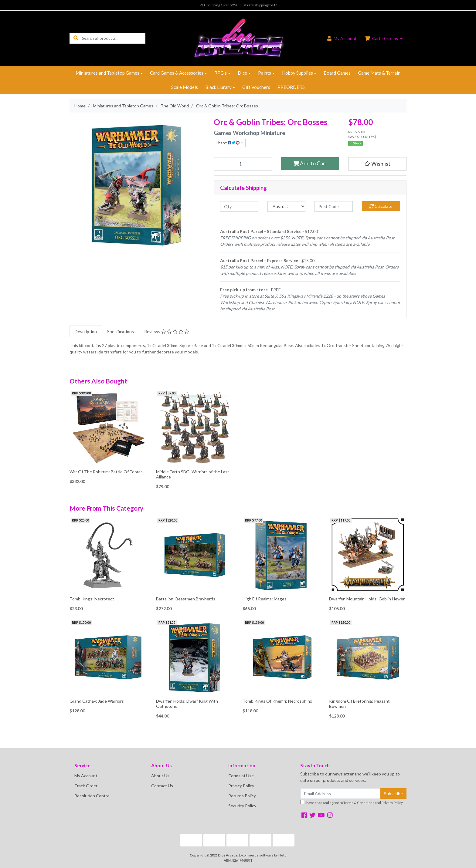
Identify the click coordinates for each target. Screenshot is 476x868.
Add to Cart (310, 163)
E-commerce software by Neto (263, 855)
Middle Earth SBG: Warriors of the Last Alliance (193, 474)
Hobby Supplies (297, 73)
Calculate (381, 206)
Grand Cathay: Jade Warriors (97, 701)
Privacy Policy (241, 786)
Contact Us (162, 786)
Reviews (167, 331)
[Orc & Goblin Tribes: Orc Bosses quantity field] (243, 164)
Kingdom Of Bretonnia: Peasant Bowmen (359, 704)
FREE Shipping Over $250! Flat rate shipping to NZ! (238, 5)
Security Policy (242, 806)
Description (86, 331)
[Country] (287, 206)
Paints (265, 73)
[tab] (86, 331)
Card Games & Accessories (177, 73)
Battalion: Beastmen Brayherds (186, 599)
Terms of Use (241, 776)
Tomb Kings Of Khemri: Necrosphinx (277, 701)
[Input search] (114, 38)
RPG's (221, 73)
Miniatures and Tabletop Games (107, 73)
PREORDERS (291, 87)
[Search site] (76, 38)
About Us (160, 776)
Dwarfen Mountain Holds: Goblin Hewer (367, 599)
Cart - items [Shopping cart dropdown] (382, 38)
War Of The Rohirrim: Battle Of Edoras (106, 472)
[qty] (239, 206)
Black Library (218, 87)
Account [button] (342, 38)
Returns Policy (242, 796)
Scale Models (185, 87)
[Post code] (334, 206)
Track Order (86, 786)
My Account (86, 776)
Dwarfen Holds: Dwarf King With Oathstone (187, 704)
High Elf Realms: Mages (265, 599)
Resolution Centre (92, 796)
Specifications (121, 331)
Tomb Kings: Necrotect (92, 599)
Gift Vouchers (256, 87)
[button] (377, 164)
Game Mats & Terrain (379, 73)
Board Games (337, 73)
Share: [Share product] (228, 143)
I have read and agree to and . (352, 802)
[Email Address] (340, 794)
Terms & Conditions (359, 803)
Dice (242, 73)
